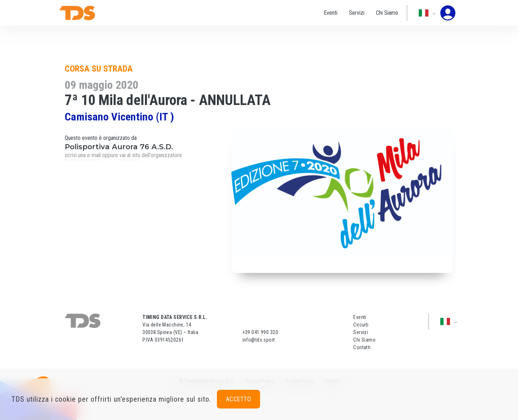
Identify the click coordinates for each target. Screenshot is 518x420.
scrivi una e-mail (83, 155)
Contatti (362, 347)
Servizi (357, 13)
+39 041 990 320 (260, 332)
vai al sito (130, 155)
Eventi (331, 13)
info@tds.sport (259, 340)
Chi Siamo (387, 13)
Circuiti (361, 325)
